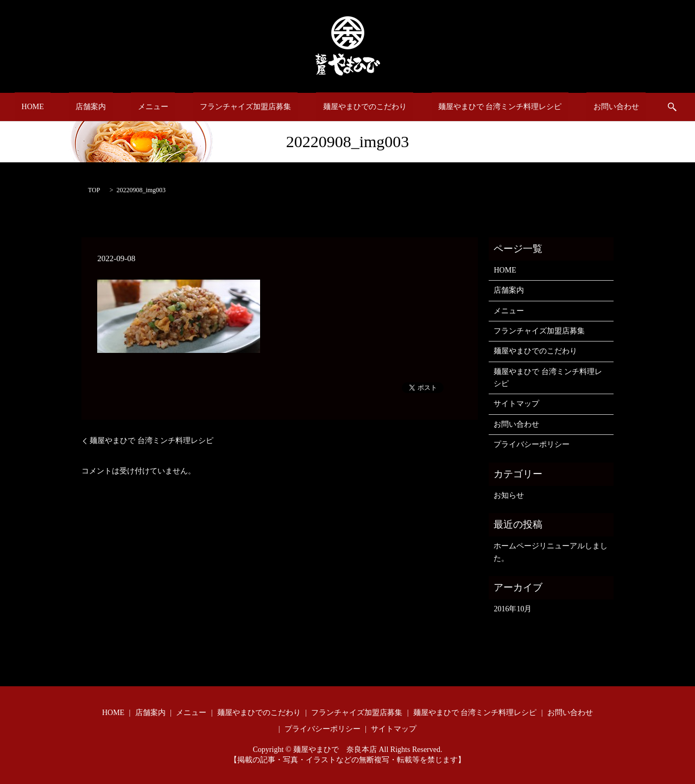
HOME (73, 107)
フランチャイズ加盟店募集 (245, 107)
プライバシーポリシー (532, 444)
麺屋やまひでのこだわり (351, 107)
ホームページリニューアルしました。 (551, 552)
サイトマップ (516, 404)
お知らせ (509, 495)
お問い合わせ (576, 107)
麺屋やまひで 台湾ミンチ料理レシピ (473, 107)
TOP (94, 190)
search (625, 107)
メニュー (166, 107)
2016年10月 (513, 609)
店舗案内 (118, 107)
